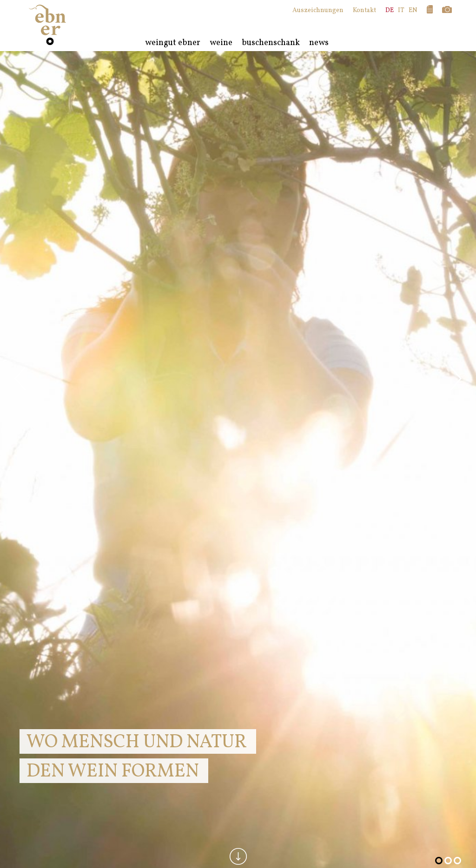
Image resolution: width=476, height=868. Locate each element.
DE (390, 10)
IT (401, 10)
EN (413, 10)
